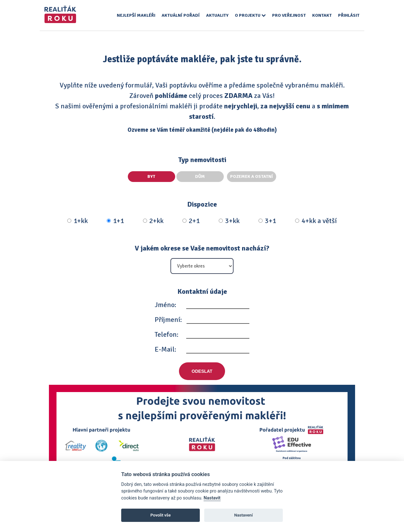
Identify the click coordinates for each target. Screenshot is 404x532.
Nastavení (244, 515)
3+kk (229, 221)
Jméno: (165, 305)
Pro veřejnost (289, 15)
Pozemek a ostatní (252, 176)
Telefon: (166, 334)
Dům (201, 176)
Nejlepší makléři (136, 15)
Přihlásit (349, 15)
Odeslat (202, 371)
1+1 (115, 221)
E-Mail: (165, 349)
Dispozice (202, 204)
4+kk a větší (316, 221)
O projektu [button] (250, 15)
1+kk (77, 221)
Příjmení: (168, 320)
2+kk (153, 221)
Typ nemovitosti (202, 160)
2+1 (191, 221)
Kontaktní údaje (202, 291)
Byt (152, 176)
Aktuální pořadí (181, 15)
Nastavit (212, 498)
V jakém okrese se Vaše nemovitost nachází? (202, 248)
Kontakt (322, 15)
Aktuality (217, 15)
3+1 (267, 221)
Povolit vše (161, 515)
